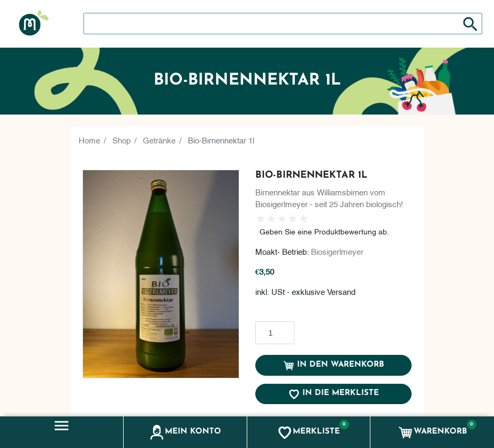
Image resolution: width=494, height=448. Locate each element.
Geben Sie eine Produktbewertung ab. (324, 231)
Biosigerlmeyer (337, 251)
